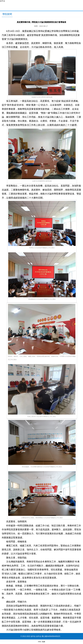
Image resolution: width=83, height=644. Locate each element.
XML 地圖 (41, 642)
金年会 (3, 1)
